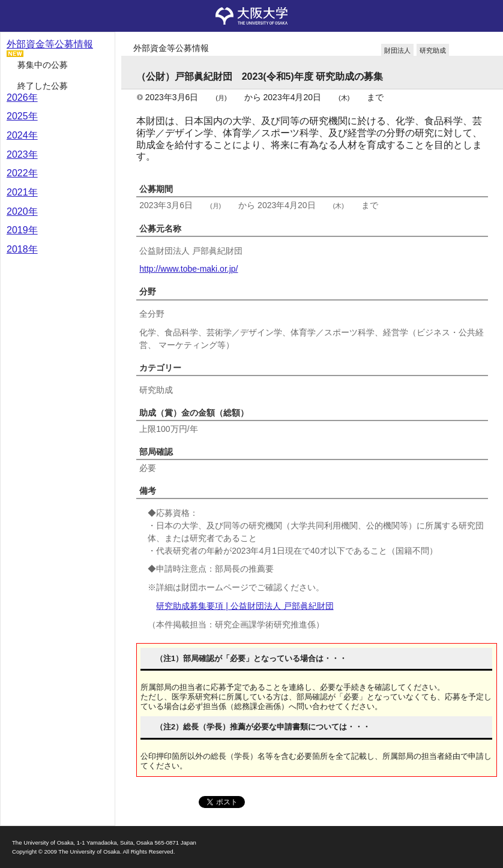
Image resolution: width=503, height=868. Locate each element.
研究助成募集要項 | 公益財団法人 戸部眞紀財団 (245, 606)
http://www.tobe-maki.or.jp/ (188, 269)
